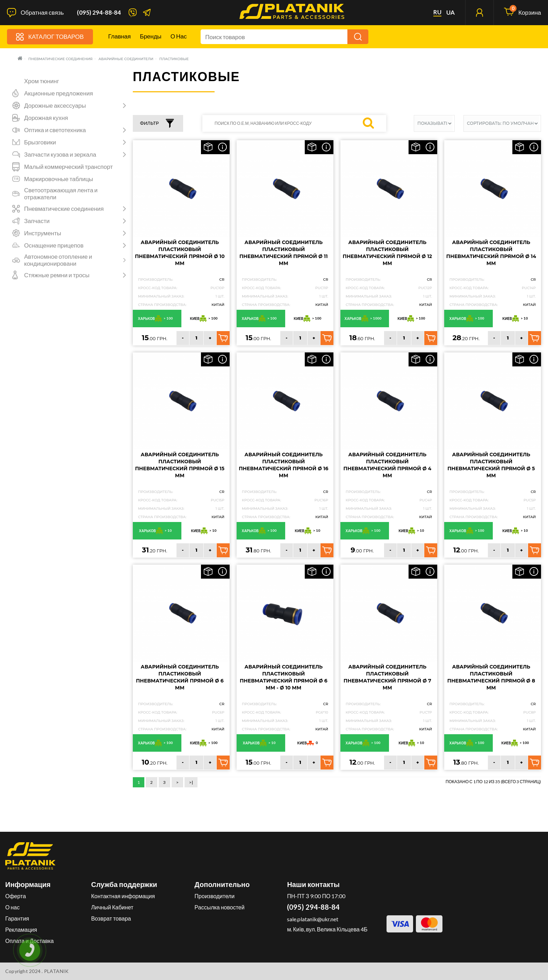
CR (222, 280)
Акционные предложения (59, 93)
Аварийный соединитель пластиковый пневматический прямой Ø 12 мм (388, 253)
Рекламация (21, 929)
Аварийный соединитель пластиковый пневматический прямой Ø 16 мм (283, 465)
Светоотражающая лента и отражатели (61, 194)
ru (437, 12)
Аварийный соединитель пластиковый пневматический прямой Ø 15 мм (180, 465)
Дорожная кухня (46, 118)
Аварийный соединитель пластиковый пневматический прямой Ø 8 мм (491, 677)
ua (450, 13)
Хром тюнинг (42, 81)
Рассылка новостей (220, 907)
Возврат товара (111, 918)
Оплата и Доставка (30, 941)
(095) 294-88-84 (99, 13)
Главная (120, 36)
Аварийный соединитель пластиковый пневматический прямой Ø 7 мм (387, 677)
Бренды (151, 36)
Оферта (16, 896)
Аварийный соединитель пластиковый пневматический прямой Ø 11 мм (284, 253)
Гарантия (17, 918)
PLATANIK (56, 971)
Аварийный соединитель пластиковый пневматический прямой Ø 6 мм (180, 677)
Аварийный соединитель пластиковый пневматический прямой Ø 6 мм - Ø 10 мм (284, 677)
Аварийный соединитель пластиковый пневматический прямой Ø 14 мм (491, 253)
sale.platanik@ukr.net (313, 919)
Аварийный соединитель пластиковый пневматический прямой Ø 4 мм (388, 465)
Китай (218, 305)
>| (191, 782)
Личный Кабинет (112, 907)
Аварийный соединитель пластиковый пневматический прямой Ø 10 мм (180, 253)
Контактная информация (123, 896)
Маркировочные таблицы (59, 179)
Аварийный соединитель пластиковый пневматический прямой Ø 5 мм (491, 465)
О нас (179, 36)
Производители (215, 896)
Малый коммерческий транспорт (68, 167)
